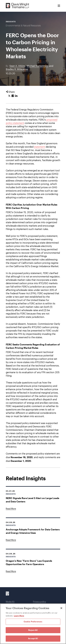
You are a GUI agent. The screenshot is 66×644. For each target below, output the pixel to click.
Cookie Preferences (33, 622)
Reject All (33, 630)
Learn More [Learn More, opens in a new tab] (19, 616)
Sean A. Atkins (17, 66)
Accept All (33, 638)
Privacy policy (39, 602)
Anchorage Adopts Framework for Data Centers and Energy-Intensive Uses (33, 531)
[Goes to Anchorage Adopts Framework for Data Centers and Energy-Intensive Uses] (11, 540)
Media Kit (10, 602)
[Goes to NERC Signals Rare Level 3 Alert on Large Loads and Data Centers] (11, 509)
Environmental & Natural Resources (23, 26)
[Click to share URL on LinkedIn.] (16, 96)
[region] (33, 624)
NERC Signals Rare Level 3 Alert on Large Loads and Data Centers (32, 500)
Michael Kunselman (37, 66)
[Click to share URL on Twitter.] (9, 96)
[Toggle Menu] (59, 6)
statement (40, 147)
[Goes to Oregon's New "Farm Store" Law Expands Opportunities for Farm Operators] (11, 572)
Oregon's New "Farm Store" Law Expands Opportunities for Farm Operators (29, 562)
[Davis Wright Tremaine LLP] (18, 6)
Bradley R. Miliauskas (17, 69)
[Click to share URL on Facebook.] (13, 96)
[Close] (61, 608)
